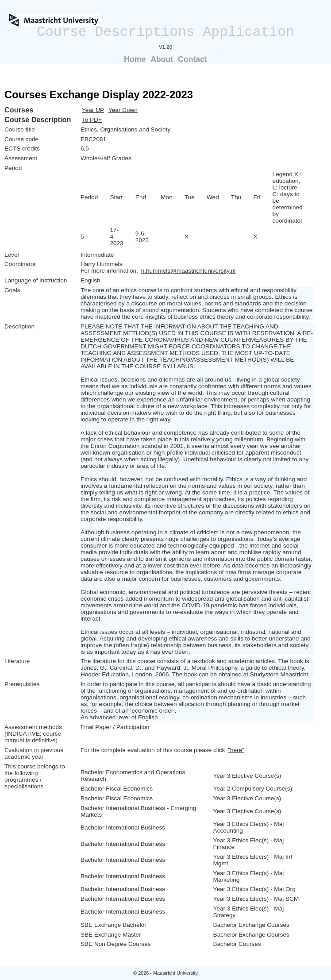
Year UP (93, 110)
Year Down (123, 110)
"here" (236, 750)
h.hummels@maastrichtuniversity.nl (189, 271)
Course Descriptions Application (165, 32)
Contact (192, 59)
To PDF (92, 120)
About (162, 59)
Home (135, 59)
